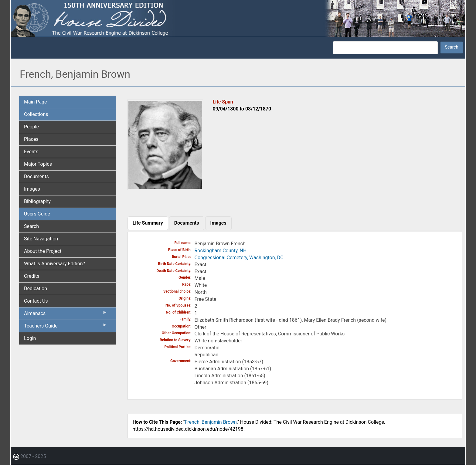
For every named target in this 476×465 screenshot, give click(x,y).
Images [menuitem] (32, 189)
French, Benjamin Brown (211, 422)
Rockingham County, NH (221, 251)
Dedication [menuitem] (36, 289)
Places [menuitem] (31, 139)
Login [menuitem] (30, 338)
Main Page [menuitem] (36, 102)
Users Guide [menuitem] (37, 214)
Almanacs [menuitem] (66, 315)
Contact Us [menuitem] (36, 301)
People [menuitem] (31, 127)
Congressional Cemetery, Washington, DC (239, 258)
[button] (165, 188)
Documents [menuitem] (36, 176)
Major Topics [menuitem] (38, 164)
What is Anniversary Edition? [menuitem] (54, 264)
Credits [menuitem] (32, 276)
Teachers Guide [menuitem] (66, 327)
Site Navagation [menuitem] (41, 239)
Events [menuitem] (31, 152)
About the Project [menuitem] (43, 251)
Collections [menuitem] (36, 114)
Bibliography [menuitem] (37, 201)
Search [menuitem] (31, 226)
